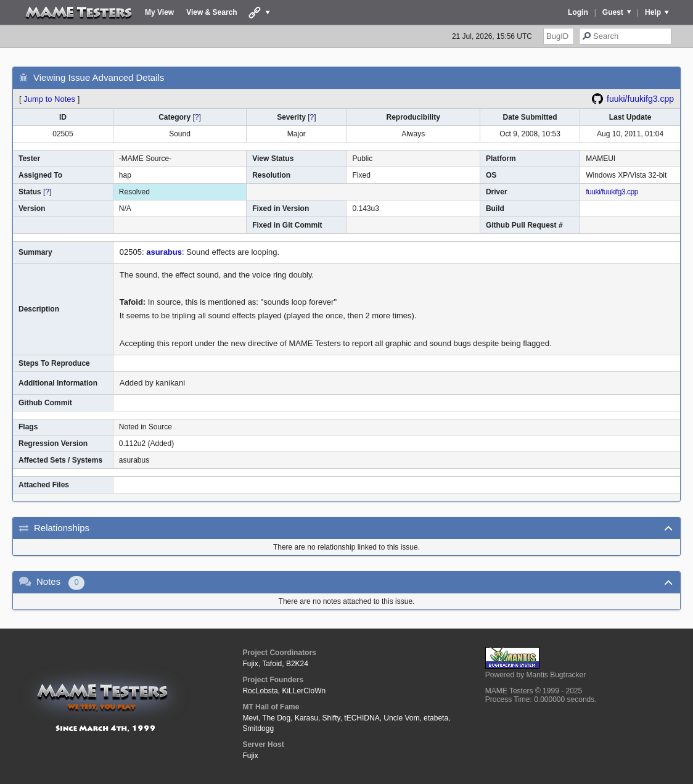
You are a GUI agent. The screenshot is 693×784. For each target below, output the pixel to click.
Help (653, 12)
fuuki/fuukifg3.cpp (640, 99)
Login (578, 12)
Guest (613, 12)
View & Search (212, 12)
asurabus (164, 252)
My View (159, 12)
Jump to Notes (49, 99)
